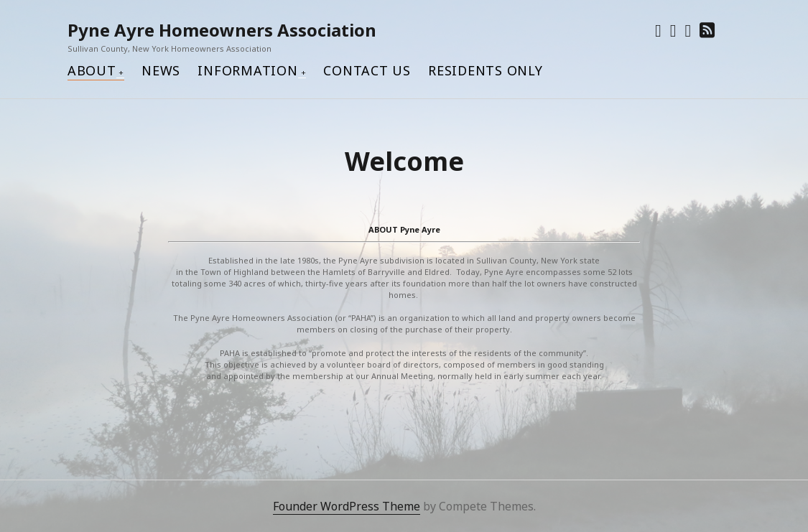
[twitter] (658, 30)
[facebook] (673, 30)
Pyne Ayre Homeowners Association (222, 30)
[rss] (707, 30)
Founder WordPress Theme (347, 506)
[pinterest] (688, 30)
